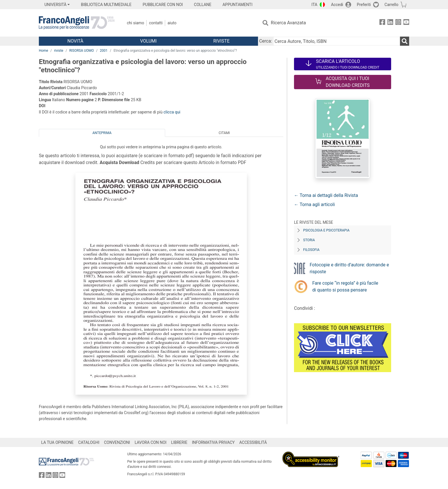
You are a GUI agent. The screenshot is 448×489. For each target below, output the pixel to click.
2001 (104, 51)
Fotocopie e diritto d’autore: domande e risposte (349, 268)
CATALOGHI (89, 442)
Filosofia (311, 250)
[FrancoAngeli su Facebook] (382, 23)
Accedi (337, 5)
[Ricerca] (405, 41)
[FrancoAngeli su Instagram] (398, 23)
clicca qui (172, 112)
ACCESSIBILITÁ (253, 442)
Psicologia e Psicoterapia (326, 230)
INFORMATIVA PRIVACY (213, 442)
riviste (59, 51)
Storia (309, 240)
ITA (314, 5)
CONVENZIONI (117, 442)
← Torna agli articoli (314, 204)
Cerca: (266, 41)
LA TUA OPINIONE (57, 442)
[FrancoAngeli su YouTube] (406, 23)
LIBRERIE (179, 442)
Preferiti (364, 5)
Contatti (156, 23)
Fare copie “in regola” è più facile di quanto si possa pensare (345, 287)
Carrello (391, 5)
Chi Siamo (135, 23)
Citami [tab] (224, 133)
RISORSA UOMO (81, 51)
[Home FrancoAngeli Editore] (77, 23)
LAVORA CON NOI (151, 442)
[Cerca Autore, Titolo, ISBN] (337, 41)
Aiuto (172, 23)
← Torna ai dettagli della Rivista (326, 195)
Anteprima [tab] (102, 133)
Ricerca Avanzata (288, 23)
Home (43, 51)
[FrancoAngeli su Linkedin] (390, 23)
